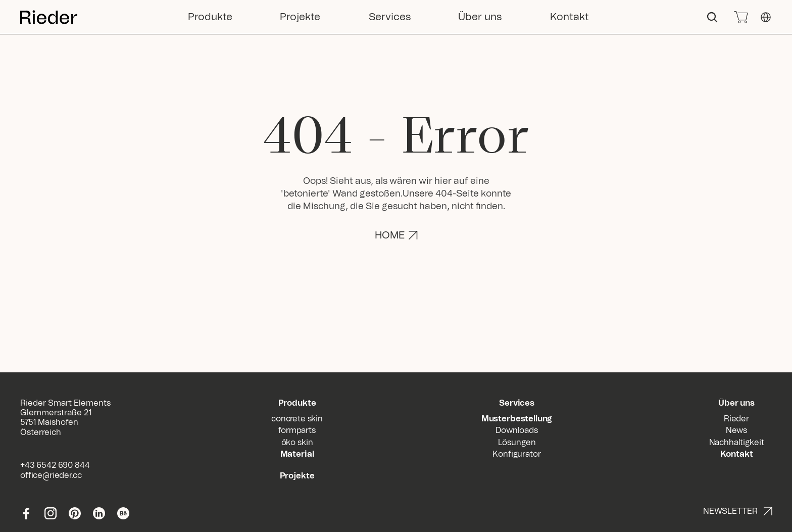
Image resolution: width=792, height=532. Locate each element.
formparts (297, 430)
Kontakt (737, 454)
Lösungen (517, 443)
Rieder (736, 419)
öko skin (297, 443)
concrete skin (297, 419)
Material (297, 454)
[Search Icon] (712, 17)
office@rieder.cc (51, 475)
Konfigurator (516, 454)
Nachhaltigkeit (737, 443)
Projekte (297, 476)
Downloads (517, 430)
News (736, 430)
